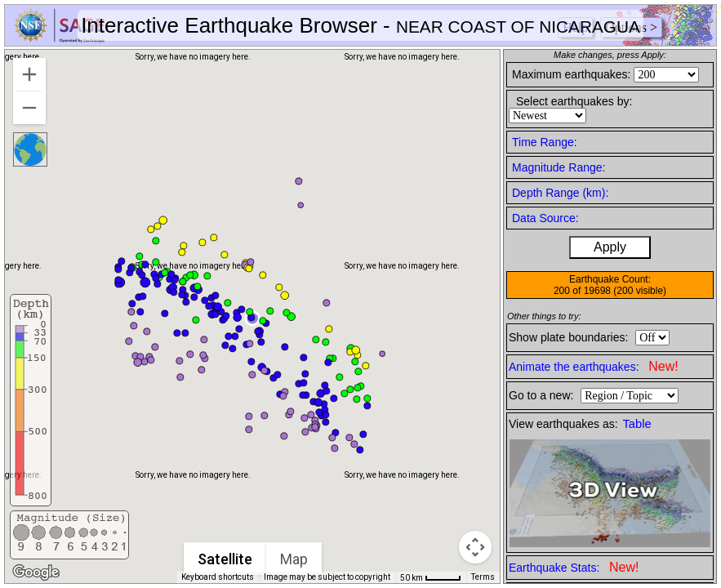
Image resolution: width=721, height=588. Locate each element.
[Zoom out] (29, 108)
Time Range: (545, 142)
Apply (610, 247)
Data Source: (545, 218)
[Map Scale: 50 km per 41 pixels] (431, 577)
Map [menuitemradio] (295, 559)
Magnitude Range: (559, 167)
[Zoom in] (29, 74)
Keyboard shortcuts (218, 577)
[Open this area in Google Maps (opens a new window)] (36, 572)
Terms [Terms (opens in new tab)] (483, 577)
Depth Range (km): (560, 193)
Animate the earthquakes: (594, 366)
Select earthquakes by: (574, 101)
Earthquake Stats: (574, 567)
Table (637, 424)
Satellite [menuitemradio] (226, 559)
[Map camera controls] (475, 547)
